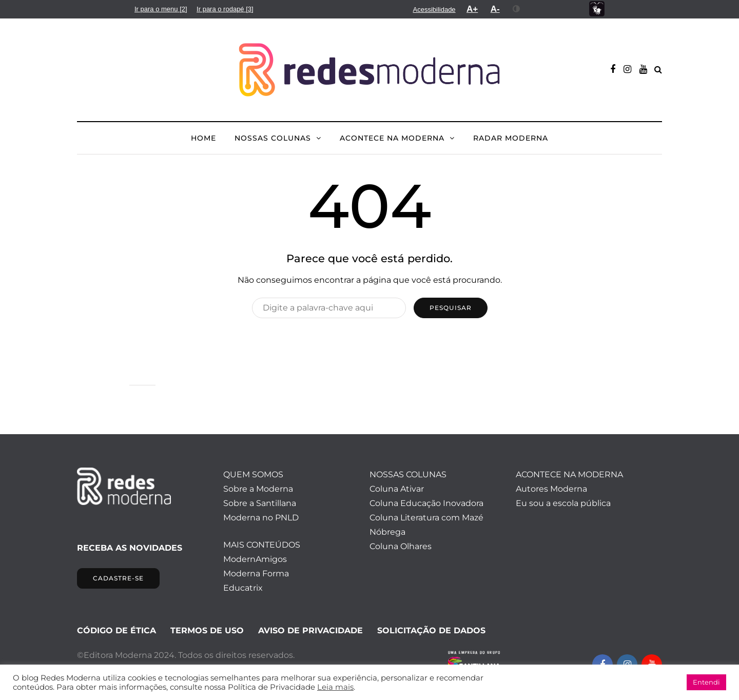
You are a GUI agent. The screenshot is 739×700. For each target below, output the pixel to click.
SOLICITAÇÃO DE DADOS (431, 630)
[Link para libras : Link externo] (597, 9)
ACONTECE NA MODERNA (392, 138)
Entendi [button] (706, 682)
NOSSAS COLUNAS (273, 138)
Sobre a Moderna (258, 489)
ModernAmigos (255, 559)
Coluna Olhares (401, 546)
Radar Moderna (511, 138)
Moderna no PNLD (261, 518)
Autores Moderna (551, 489)
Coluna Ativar (397, 489)
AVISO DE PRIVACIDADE (310, 630)
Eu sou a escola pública (563, 503)
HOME (203, 138)
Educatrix (243, 588)
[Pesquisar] (329, 308)
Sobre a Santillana (260, 503)
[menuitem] (161, 9)
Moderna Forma (256, 573)
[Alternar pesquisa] (658, 70)
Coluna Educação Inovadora (426, 503)
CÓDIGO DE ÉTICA (116, 630)
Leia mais (335, 687)
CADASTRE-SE (118, 578)
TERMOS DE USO (207, 630)
